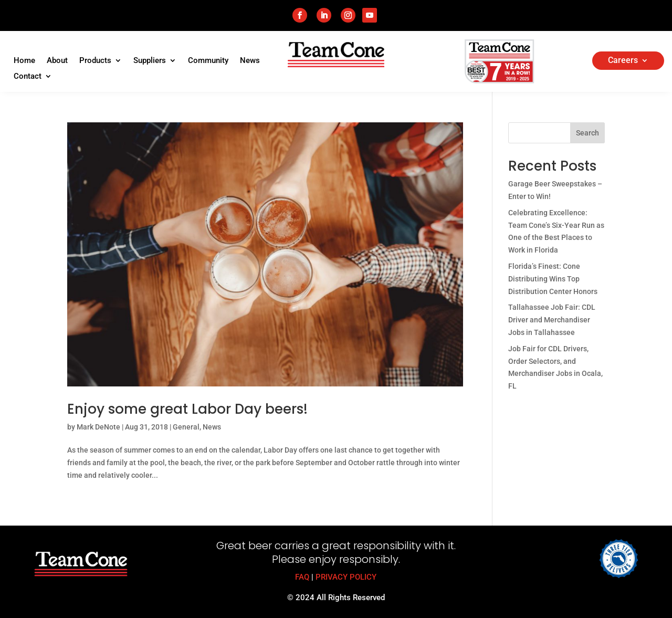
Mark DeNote (98, 427)
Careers (623, 61)
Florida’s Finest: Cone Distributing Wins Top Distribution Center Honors (553, 279)
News (250, 61)
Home (24, 61)
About (57, 61)
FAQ (302, 577)
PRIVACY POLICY (346, 577)
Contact (28, 77)
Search (587, 133)
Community (208, 61)
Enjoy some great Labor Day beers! (187, 409)
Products (95, 61)
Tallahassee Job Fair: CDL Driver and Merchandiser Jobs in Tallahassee (552, 320)
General (186, 427)
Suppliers (150, 61)
